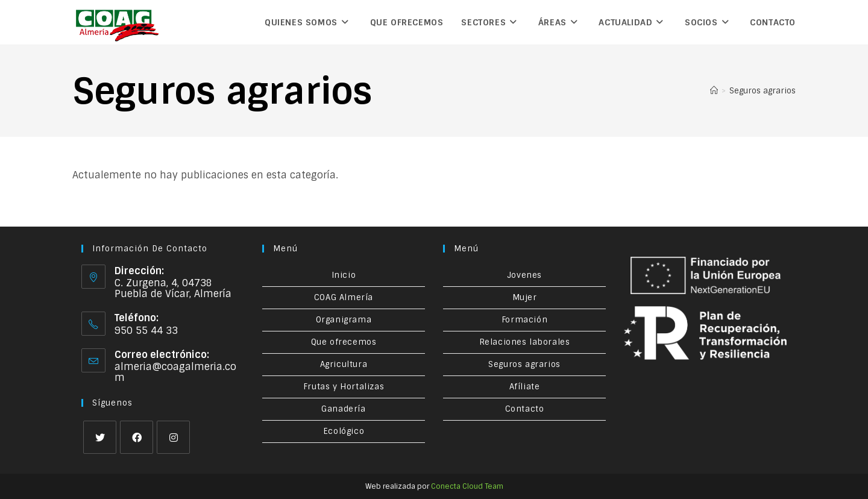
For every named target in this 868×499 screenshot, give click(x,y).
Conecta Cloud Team (467, 486)
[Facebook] (137, 437)
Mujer (525, 297)
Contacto (525, 409)
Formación (524, 320)
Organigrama (344, 320)
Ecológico (344, 431)
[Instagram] (173, 437)
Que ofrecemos (344, 342)
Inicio (344, 275)
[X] (100, 437)
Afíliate (525, 387)
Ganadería (343, 409)
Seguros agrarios (763, 91)
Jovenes (524, 275)
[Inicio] (714, 91)
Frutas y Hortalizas (344, 387)
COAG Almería (344, 297)
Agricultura (344, 364)
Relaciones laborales (525, 342)
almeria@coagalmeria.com (175, 372)
